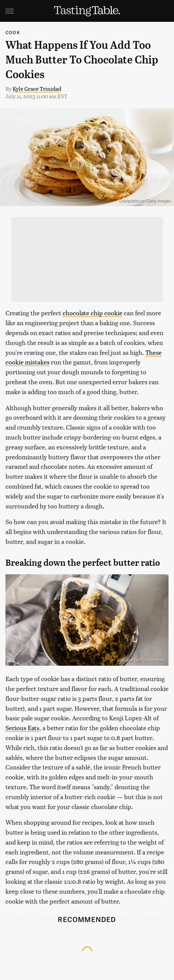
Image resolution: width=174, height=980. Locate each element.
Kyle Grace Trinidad (37, 89)
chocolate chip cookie (92, 313)
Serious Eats (22, 728)
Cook (13, 32)
